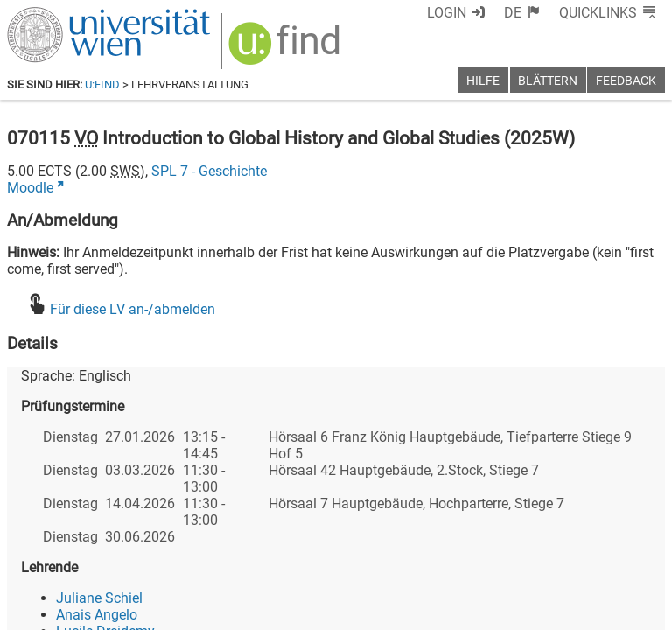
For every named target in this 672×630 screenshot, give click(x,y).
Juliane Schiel (99, 598)
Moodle (30, 188)
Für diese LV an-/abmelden (133, 309)
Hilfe (483, 81)
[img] (287, 49)
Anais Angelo (97, 615)
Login (447, 13)
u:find (102, 84)
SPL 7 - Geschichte (209, 171)
